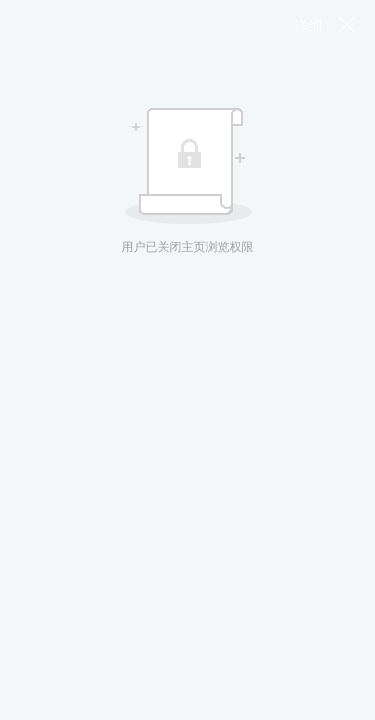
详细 (309, 26)
